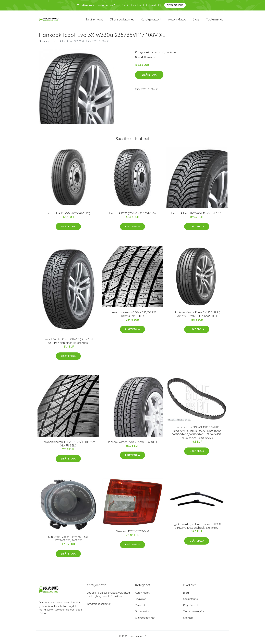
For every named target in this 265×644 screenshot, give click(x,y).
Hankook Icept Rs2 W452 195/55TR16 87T (197, 215)
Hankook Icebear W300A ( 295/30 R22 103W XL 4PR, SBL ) (132, 316)
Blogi (196, 20)
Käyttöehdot (191, 607)
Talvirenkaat (94, 20)
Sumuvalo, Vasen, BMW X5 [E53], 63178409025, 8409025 (68, 540)
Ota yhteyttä (191, 601)
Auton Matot (142, 595)
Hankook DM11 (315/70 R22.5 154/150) (132, 215)
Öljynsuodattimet (122, 20)
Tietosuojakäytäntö (195, 613)
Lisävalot (140, 601)
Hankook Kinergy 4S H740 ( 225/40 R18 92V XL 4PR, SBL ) (68, 445)
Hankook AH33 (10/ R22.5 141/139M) (68, 215)
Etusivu (43, 43)
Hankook (171, 54)
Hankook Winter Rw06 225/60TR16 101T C (132, 444)
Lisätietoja (149, 77)
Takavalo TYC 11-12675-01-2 (133, 533)
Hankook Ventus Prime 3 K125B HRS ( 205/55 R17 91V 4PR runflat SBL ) (197, 316)
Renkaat (140, 607)
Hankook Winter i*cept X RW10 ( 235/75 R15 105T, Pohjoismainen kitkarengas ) (68, 343)
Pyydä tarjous (175, 5)
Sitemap (188, 620)
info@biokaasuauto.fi (99, 606)
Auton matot (177, 20)
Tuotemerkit (215, 20)
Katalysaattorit (151, 20)
